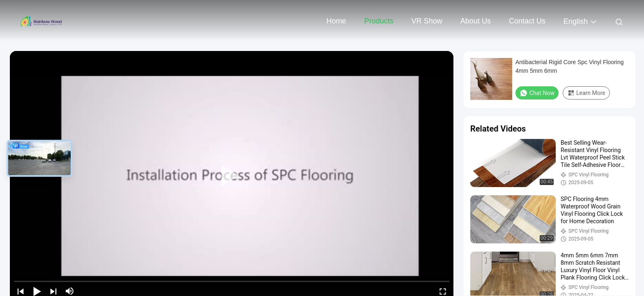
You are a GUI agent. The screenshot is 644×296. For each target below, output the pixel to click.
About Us (476, 21)
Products (379, 21)
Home (336, 21)
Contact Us (527, 21)
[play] (232, 176)
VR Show (427, 21)
